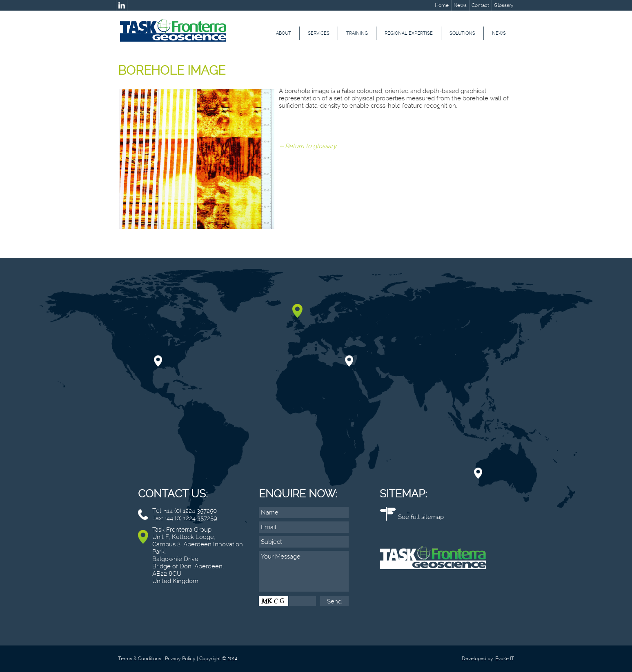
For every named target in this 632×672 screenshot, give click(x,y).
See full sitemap (421, 517)
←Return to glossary (308, 146)
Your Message (304, 571)
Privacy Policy (180, 659)
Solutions (462, 33)
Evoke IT (505, 659)
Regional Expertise (409, 33)
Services (319, 33)
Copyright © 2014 (218, 659)
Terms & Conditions (140, 659)
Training (357, 33)
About (284, 33)
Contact (480, 5)
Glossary (504, 5)
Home (442, 5)
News (460, 5)
